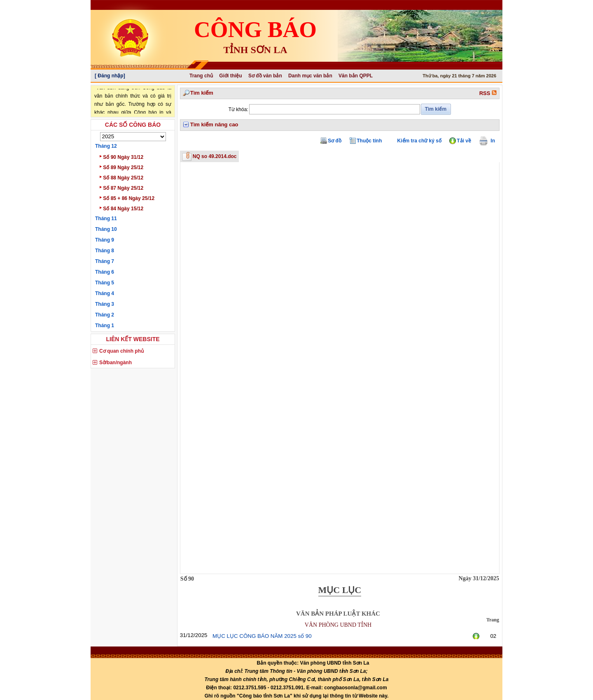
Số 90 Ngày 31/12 (121, 157)
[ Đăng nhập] (110, 76)
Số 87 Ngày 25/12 (121, 187)
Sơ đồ (335, 141)
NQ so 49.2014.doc (215, 156)
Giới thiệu (230, 76)
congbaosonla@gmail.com (355, 688)
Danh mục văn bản (310, 76)
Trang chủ (201, 76)
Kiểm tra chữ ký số (419, 141)
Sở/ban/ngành (116, 363)
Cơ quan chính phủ (121, 351)
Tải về (464, 141)
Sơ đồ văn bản (265, 76)
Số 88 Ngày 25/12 (121, 177)
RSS (488, 93)
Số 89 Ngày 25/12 (121, 167)
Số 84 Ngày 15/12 (121, 208)
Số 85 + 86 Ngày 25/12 (127, 198)
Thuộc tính (369, 141)
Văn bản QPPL (356, 76)
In (491, 141)
